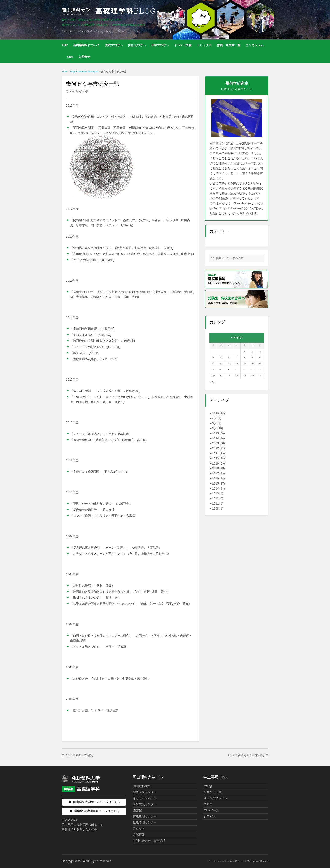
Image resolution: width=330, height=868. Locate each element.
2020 (219, 458)
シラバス (210, 816)
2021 (219, 453)
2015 (219, 483)
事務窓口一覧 (213, 792)
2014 (219, 489)
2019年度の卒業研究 (80, 755)
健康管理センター (145, 822)
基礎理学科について (86, 45)
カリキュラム (255, 45)
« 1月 (213, 382)
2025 (219, 433)
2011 (218, 503)
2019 (219, 463)
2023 (219, 443)
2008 (218, 509)
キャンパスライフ (216, 798)
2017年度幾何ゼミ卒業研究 (246, 755)
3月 (217, 423)
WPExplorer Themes (257, 861)
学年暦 (208, 804)
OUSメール (211, 810)
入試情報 (139, 835)
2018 (219, 468)
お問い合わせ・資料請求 (149, 841)
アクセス (139, 828)
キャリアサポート (145, 798)
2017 (219, 473)
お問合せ (84, 57)
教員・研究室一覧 (229, 45)
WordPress (235, 861)
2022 (219, 448)
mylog (208, 786)
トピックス (204, 45)
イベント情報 (183, 45)
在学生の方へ (160, 45)
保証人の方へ (137, 45)
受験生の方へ (114, 45)
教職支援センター (145, 792)
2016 (219, 478)
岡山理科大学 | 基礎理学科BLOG (109, 11)
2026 (219, 413)
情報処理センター (145, 816)
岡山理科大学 (142, 786)
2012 (218, 498)
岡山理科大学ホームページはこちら (97, 802)
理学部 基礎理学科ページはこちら (97, 811)
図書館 (137, 810)
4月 (217, 418)
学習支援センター (145, 804)
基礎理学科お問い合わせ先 (79, 829)
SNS (70, 57)
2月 (218, 428)
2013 (218, 493)
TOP (65, 45)
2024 (219, 438)
